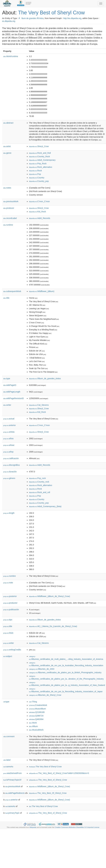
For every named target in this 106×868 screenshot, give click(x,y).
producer (9, 208)
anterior (10, 425)
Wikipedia (33, 827)
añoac (9, 445)
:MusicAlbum (37, 709)
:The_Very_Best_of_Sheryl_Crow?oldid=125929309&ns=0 (59, 773)
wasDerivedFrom (12, 773)
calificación (11, 458)
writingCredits (12, 650)
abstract (8, 123)
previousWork (11, 201)
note (8, 583)
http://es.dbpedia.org (72, 18)
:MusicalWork (36, 730)
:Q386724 (36, 716)
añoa (8, 439)
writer (7, 405)
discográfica (11, 465)
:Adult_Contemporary (42, 160)
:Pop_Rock (38, 164)
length (9, 513)
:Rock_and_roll (40, 492)
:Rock (35, 171)
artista (9, 432)
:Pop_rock (37, 478)
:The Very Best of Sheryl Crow (45, 767)
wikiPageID (10, 385)
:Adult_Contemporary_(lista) (45, 506)
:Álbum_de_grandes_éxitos (45, 378)
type (7, 378)
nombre (10, 576)
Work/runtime (11, 56)
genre (7, 153)
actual (9, 419)
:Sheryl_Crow (39, 146)
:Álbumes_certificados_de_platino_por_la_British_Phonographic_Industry (65, 672)
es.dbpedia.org (9, 21)
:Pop (35, 174)
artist (7, 146)
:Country (37, 178)
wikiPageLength (12, 392)
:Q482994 (36, 719)
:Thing (33, 702)
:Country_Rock (40, 156)
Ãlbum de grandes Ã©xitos (31, 18)
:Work (33, 723)
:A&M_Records (40, 218)
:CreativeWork (38, 705)
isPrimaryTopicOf (12, 780)
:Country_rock (39, 482)
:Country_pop (39, 181)
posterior (10, 596)
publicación (11, 610)
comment (9, 736)
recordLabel (10, 218)
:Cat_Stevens (39, 405)
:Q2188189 (37, 712)
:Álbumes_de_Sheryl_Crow (45, 695)
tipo (8, 620)
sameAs (8, 767)
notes (7, 188)
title (6, 298)
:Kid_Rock (37, 212)
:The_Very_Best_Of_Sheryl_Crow (48, 793)
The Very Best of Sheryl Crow (51, 13)
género (9, 478)
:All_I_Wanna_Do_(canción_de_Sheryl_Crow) (53, 626)
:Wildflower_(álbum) (42, 291)
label (7, 760)
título (8, 633)
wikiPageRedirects (15, 793)
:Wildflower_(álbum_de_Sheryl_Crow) (50, 596)
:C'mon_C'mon (39, 201)
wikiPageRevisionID (14, 398)
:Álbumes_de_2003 (42, 669)
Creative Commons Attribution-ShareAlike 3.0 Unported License (77, 827)
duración (10, 472)
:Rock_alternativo (41, 167)
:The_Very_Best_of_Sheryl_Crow (48, 780)
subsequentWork (12, 291)
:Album (33, 726)
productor (10, 603)
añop (8, 452)
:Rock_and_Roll (40, 153)
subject (8, 656)
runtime (8, 225)
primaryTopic (12, 813)
